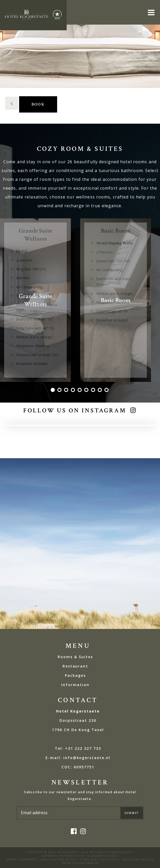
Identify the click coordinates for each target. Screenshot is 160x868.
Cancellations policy (58, 859)
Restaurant (75, 666)
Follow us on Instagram (75, 410)
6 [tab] (87, 390)
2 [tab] (60, 390)
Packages (75, 675)
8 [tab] (100, 390)
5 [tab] (80, 390)
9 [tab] (107, 390)
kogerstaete (68, 852)
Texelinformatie (85, 863)
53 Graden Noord (101, 856)
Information (75, 685)
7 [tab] (94, 390)
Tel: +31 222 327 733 (78, 748)
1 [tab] (53, 390)
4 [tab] (73, 390)
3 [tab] (67, 390)
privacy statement (21, 859)
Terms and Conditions (99, 859)
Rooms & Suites (75, 657)
